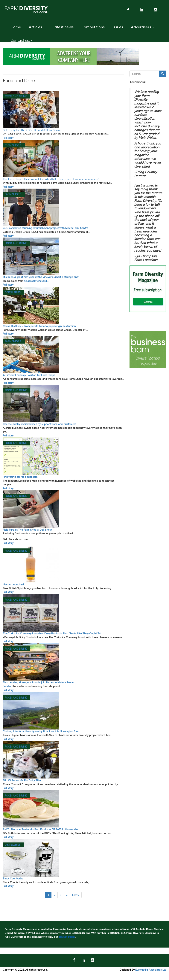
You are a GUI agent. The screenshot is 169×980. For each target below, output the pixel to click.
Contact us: (22, 40)
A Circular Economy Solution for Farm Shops (29, 375)
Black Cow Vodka (13, 878)
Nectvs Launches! (13, 584)
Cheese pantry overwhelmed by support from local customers (39, 424)
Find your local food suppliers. (20, 477)
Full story (8, 138)
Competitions (93, 27)
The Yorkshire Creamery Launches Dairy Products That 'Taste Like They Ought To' (52, 633)
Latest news (63, 27)
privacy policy (67, 937)
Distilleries (13, 292)
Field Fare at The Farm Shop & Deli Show (27, 530)
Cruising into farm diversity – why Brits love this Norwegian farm (41, 731)
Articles (37, 27)
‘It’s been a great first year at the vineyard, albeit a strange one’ (41, 277)
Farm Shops (13, 145)
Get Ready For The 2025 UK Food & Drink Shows (32, 130)
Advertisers (142, 27)
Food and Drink (16, 96)
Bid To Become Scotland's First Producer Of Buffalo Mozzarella (40, 829)
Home (16, 27)
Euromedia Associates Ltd (151, 970)
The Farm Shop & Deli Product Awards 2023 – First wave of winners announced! (51, 179)
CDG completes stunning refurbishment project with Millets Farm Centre (45, 228)
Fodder (7, 686)
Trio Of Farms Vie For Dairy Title (22, 780)
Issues (118, 27)
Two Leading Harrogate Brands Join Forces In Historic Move (38, 682)
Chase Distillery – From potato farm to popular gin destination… (40, 326)
